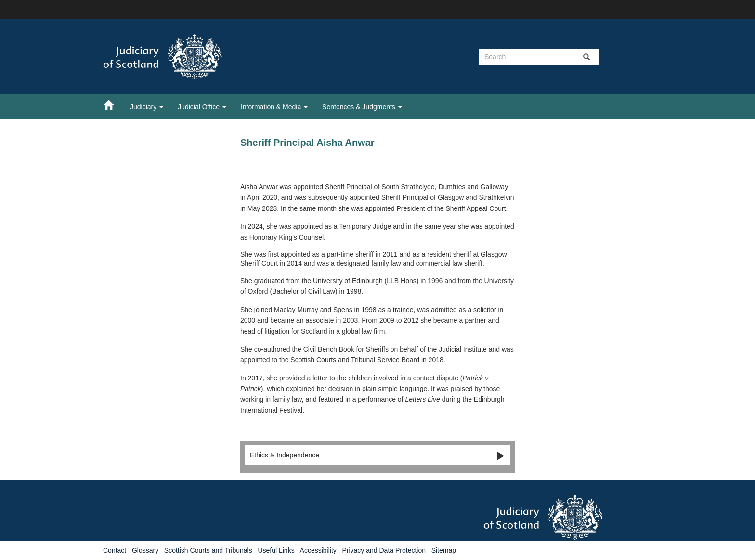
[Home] (113, 104)
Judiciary (147, 107)
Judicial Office (202, 107)
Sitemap (444, 550)
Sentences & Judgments (362, 107)
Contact (115, 550)
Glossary (145, 550)
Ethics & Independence (377, 456)
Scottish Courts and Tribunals (208, 550)
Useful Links (276, 550)
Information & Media (274, 107)
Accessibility (318, 550)
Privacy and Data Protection (384, 550)
